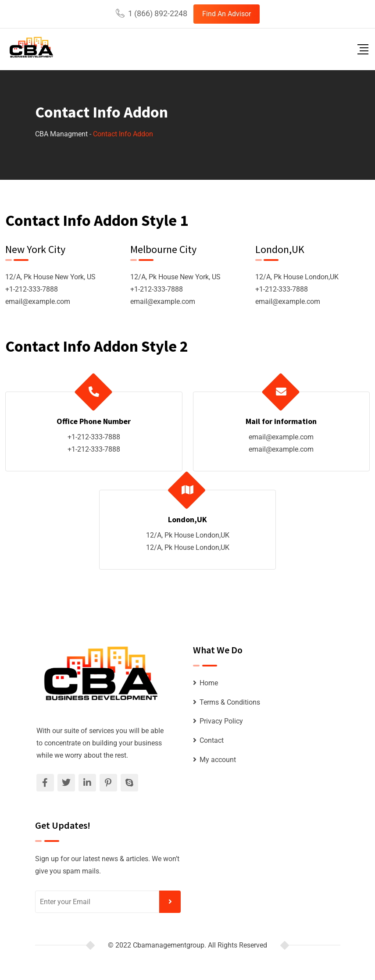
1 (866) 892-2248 (158, 13)
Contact (212, 740)
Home (209, 683)
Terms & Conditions (230, 702)
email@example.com (38, 301)
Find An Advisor (227, 14)
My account (218, 760)
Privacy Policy (221, 721)
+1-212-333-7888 (32, 289)
